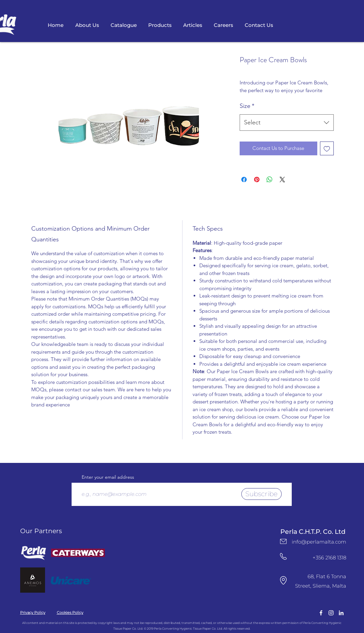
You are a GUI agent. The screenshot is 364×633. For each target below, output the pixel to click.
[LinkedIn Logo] (341, 613)
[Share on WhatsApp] (270, 180)
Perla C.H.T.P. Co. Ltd (313, 532)
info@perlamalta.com (319, 542)
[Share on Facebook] (244, 180)
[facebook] (321, 613)
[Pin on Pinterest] (257, 180)
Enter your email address (108, 477)
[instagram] (331, 613)
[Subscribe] (261, 494)
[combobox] (287, 123)
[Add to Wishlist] (327, 148)
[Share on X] (282, 180)
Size (247, 106)
